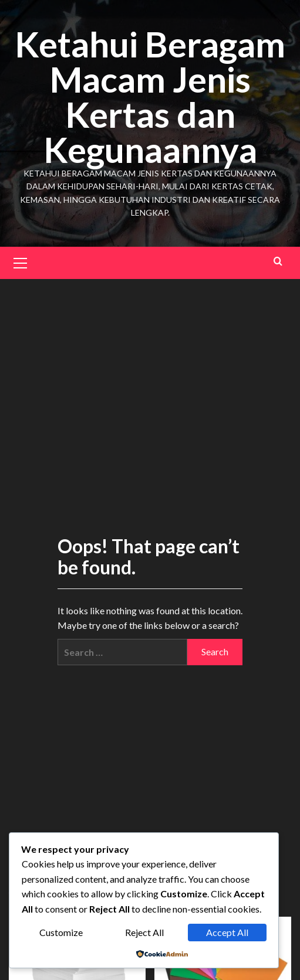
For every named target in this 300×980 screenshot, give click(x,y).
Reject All (144, 932)
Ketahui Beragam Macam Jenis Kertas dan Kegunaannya (150, 97)
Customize (61, 932)
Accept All (227, 932)
